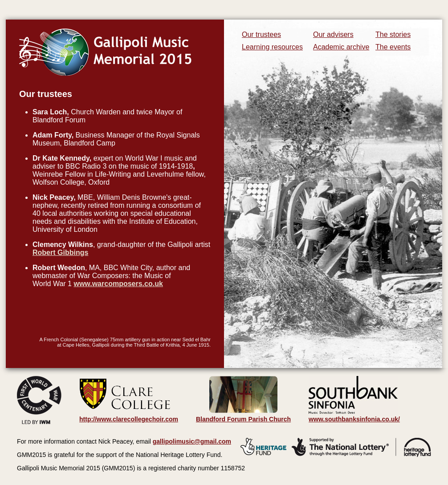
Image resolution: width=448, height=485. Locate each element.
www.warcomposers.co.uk (118, 284)
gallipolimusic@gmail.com (192, 441)
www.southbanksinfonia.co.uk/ (354, 416)
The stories (393, 34)
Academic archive (341, 47)
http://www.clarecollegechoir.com (129, 419)
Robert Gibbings (60, 253)
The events (393, 47)
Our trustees (261, 34)
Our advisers (333, 34)
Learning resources (272, 47)
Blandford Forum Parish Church (243, 419)
